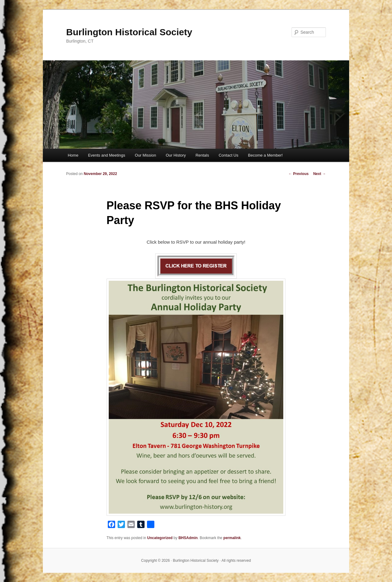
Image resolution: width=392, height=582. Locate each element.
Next (320, 174)
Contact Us (228, 155)
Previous (299, 174)
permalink (232, 538)
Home (73, 155)
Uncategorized (160, 538)
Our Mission (145, 155)
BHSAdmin (188, 538)
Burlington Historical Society (129, 32)
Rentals (202, 155)
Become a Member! (265, 155)
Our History (176, 155)
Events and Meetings (106, 155)
